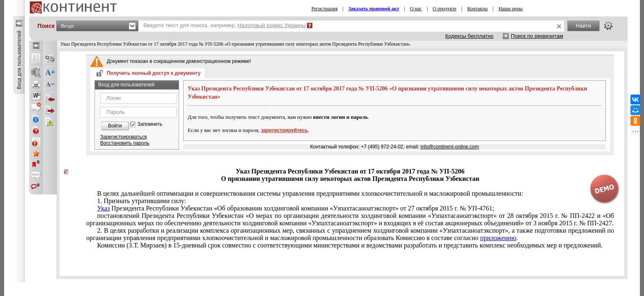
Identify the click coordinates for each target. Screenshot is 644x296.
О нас (416, 9)
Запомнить (150, 124)
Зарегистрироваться (123, 137)
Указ (103, 208)
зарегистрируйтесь (285, 130)
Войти (115, 126)
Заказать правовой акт (374, 9)
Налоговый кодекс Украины (272, 25)
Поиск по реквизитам (537, 36)
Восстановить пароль (125, 143)
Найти (583, 26)
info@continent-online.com (450, 147)
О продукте (444, 9)
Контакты (478, 9)
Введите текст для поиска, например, (224, 25)
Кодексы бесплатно (469, 36)
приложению (498, 238)
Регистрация (324, 9)
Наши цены (511, 9)
